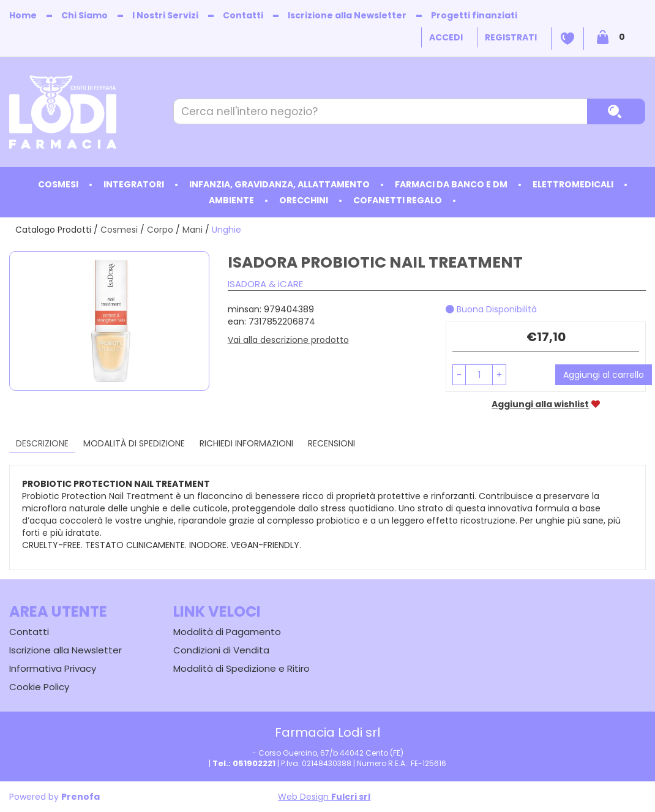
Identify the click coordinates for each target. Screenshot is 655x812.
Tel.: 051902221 (244, 763)
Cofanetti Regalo (398, 200)
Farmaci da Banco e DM (451, 184)
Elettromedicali (573, 184)
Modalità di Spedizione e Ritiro (241, 668)
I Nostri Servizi (165, 15)
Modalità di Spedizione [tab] (134, 443)
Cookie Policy (39, 687)
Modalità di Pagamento (227, 632)
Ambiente (231, 200)
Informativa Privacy (53, 668)
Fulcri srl (351, 797)
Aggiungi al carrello (604, 375)
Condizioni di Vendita (221, 650)
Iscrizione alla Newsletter (347, 15)
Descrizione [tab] (42, 443)
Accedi (446, 37)
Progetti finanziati (474, 15)
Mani (193, 230)
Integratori (134, 184)
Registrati (511, 37)
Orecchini (304, 200)
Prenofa (80, 797)
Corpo (160, 230)
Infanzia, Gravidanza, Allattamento (279, 184)
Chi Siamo (84, 15)
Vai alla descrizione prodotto (288, 340)
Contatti (243, 15)
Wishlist (567, 39)
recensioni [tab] (331, 443)
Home (23, 15)
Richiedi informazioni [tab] (246, 443)
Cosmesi (58, 184)
